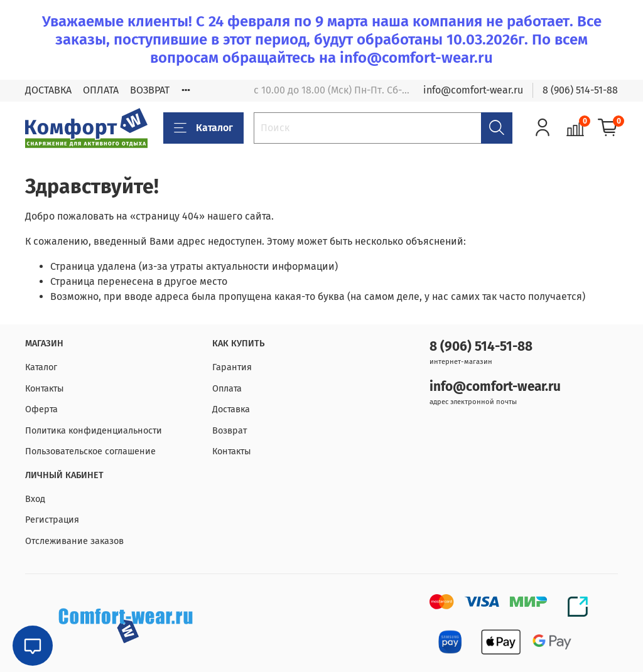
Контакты (45, 389)
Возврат (230, 431)
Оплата (227, 389)
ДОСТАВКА (48, 90)
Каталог (203, 128)
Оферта (41, 409)
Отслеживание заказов (74, 541)
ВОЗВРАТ (150, 90)
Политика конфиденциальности (94, 431)
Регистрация (52, 520)
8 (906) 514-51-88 (580, 90)
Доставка (231, 409)
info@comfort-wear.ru (473, 90)
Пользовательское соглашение (90, 451)
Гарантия (232, 367)
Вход (35, 499)
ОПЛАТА (101, 90)
